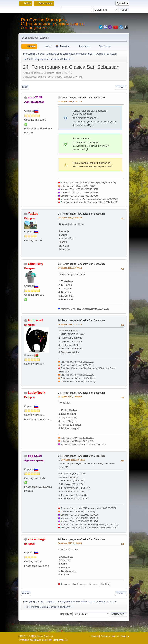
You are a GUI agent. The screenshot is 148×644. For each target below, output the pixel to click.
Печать (121, 87)
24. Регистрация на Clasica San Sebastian (81, 98)
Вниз (25, 87)
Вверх (26, 593)
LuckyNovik (36, 393)
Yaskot (33, 214)
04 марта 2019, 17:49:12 (70, 268)
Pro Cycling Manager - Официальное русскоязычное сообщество (53, 24)
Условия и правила (110, 636)
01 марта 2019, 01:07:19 (70, 101)
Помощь (95, 636)
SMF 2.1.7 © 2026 (27, 636)
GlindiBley (35, 264)
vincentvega (37, 539)
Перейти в (66, 614)
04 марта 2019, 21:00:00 (70, 543)
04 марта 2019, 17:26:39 (70, 218)
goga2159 (35, 97)
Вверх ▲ (125, 636)
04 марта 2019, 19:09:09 (70, 397)
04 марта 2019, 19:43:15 (73, 460)
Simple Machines (45, 636)
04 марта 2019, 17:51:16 (70, 324)
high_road (35, 320)
